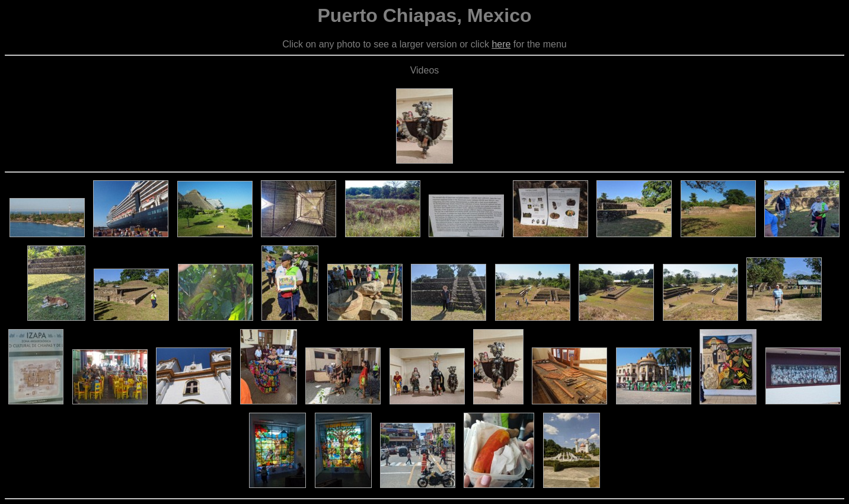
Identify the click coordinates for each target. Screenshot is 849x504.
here (501, 44)
